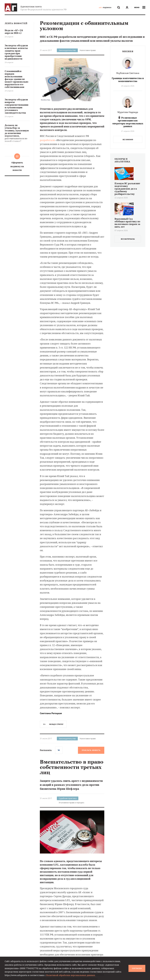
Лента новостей (16, 23)
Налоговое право (88, 50)
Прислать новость (91, 750)
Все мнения (128, 139)
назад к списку (53, 724)
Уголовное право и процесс (71, 803)
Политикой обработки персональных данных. (71, 975)
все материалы (128, 239)
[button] (99, 80)
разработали (47, 140)
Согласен (137, 968)
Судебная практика (68, 798)
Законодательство (67, 50)
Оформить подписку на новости (17, 166)
